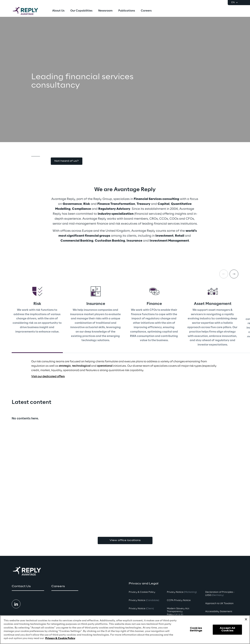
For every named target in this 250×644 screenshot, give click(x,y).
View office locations (125, 540)
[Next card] (234, 274)
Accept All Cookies (227, 629)
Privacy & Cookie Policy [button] (142, 592)
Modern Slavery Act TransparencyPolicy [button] (178, 612)
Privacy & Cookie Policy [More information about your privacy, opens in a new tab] (60, 639)
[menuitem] (58, 11)
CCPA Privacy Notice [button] (179, 600)
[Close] (246, 619)
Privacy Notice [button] (144, 600)
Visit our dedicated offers (48, 377)
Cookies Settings (196, 629)
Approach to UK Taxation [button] (219, 603)
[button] (67, 161)
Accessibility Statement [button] (219, 612)
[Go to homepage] (29, 11)
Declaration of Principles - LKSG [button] (220, 594)
